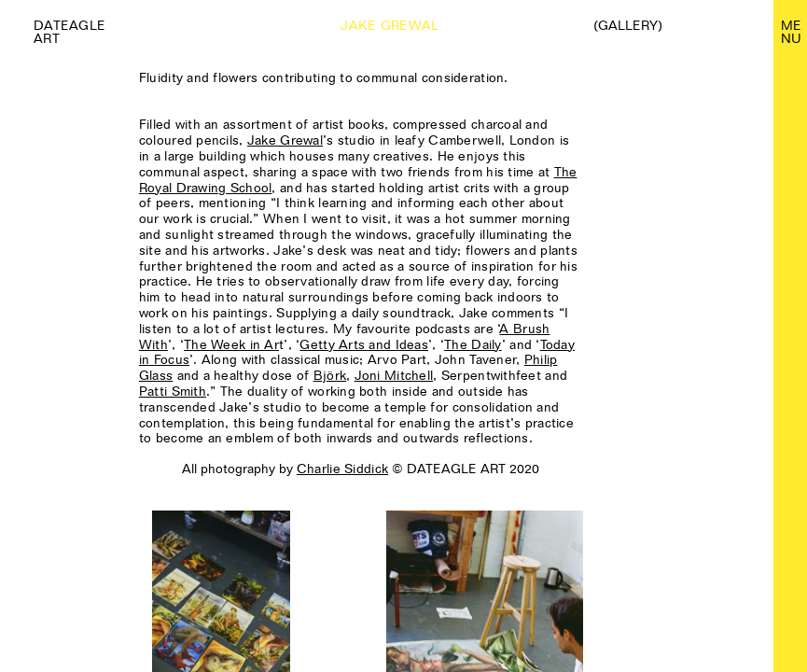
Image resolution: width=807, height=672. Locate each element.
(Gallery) (628, 25)
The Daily (473, 344)
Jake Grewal (285, 140)
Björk (330, 375)
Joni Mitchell (394, 375)
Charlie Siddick (342, 469)
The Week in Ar (231, 344)
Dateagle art (70, 32)
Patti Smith (173, 391)
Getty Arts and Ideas (364, 344)
